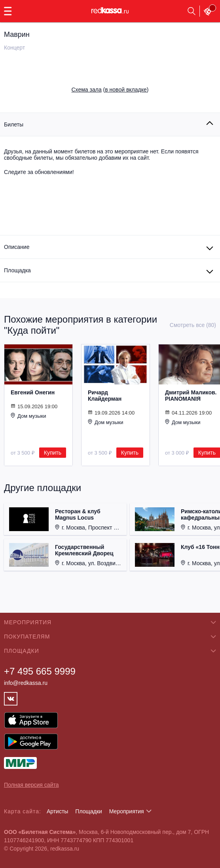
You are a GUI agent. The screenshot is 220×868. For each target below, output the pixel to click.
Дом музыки (28, 416)
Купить (53, 453)
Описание (17, 247)
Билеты (14, 124)
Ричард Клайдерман (105, 396)
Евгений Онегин (33, 392)
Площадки (89, 811)
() (110, 90)
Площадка (17, 270)
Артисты (58, 811)
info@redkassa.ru (26, 683)
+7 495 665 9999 (40, 671)
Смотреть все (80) (193, 325)
